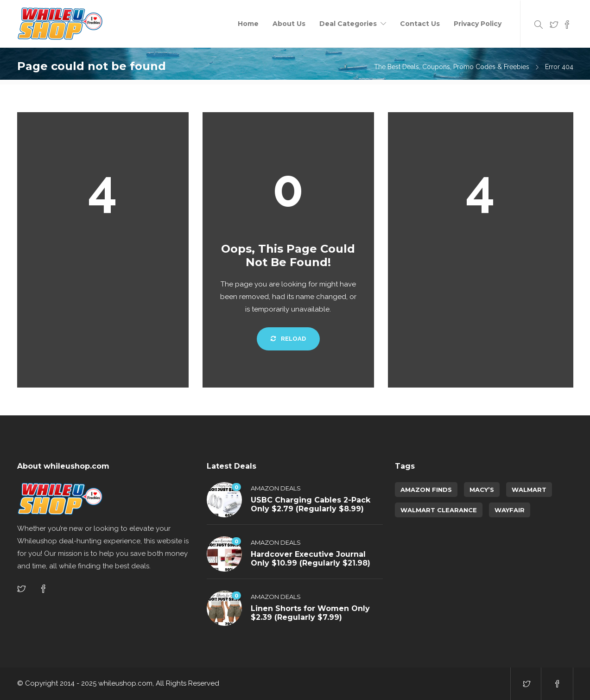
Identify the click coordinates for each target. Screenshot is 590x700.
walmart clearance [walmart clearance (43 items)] (439, 510)
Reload (288, 339)
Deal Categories (348, 24)
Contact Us (420, 24)
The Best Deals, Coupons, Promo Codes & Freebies (452, 67)
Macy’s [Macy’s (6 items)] (482, 490)
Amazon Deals (276, 488)
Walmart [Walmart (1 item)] (529, 490)
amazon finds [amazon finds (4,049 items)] (426, 490)
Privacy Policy (478, 24)
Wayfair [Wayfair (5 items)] (510, 510)
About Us (289, 24)
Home (248, 24)
